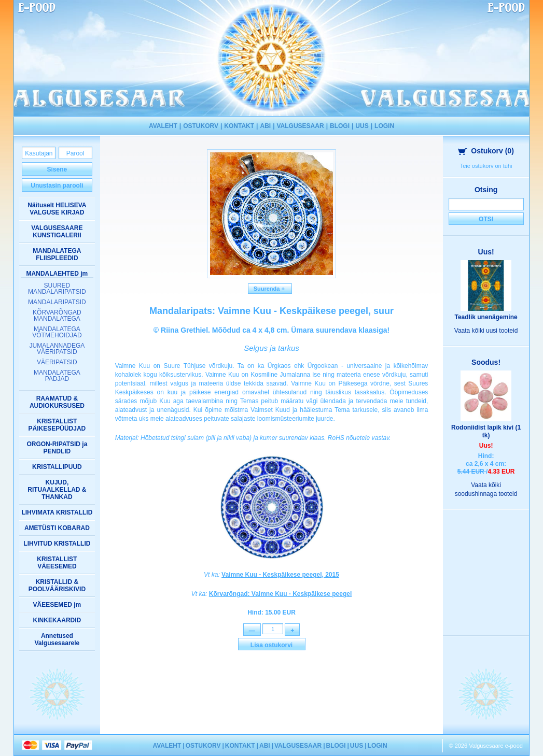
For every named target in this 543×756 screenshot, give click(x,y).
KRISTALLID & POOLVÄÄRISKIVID (57, 586)
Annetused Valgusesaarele (57, 639)
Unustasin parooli (57, 186)
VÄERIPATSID (57, 362)
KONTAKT (239, 126)
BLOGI (340, 126)
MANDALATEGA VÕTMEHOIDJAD (57, 332)
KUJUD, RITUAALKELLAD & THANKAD (57, 490)
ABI (265, 126)
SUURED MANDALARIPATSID (57, 289)
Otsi (486, 219)
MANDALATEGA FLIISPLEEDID (57, 254)
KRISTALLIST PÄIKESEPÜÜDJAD (57, 425)
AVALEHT (163, 126)
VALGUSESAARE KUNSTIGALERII (57, 232)
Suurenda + (270, 289)
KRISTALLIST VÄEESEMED (57, 563)
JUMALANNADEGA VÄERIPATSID (57, 349)
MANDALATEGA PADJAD (57, 376)
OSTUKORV (201, 126)
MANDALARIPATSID (57, 302)
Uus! (486, 252)
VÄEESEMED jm (57, 605)
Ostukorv (486, 151)
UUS (362, 126)
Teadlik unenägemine (486, 317)
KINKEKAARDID (57, 620)
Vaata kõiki (486, 331)
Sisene (57, 169)
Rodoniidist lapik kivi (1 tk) (486, 431)
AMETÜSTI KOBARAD (57, 528)
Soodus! (486, 362)
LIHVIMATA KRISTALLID (57, 512)
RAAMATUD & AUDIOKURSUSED (57, 402)
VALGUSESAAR (301, 126)
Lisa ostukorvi (271, 647)
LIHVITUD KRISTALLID (57, 544)
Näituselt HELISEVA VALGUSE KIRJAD (57, 209)
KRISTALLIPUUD (57, 467)
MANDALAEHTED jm (57, 274)
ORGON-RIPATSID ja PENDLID (57, 448)
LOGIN (384, 126)
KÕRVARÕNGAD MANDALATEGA (57, 316)
